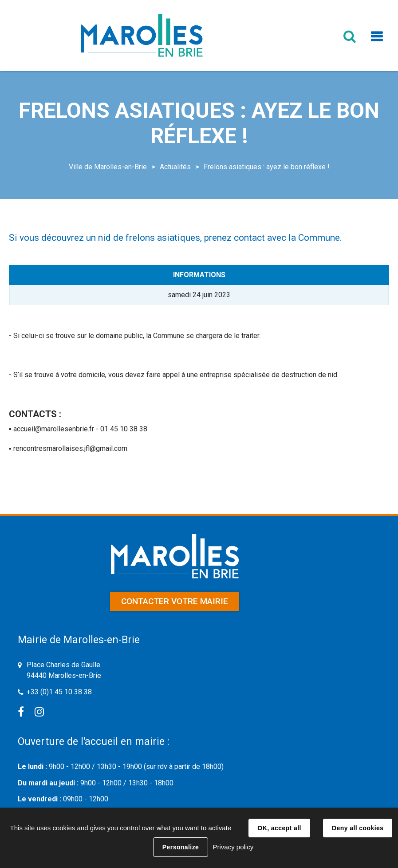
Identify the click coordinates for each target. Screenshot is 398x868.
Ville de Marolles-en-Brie (108, 167)
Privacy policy (233, 847)
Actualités (175, 167)
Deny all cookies (358, 828)
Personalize (181, 847)
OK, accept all (279, 828)
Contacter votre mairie (175, 601)
